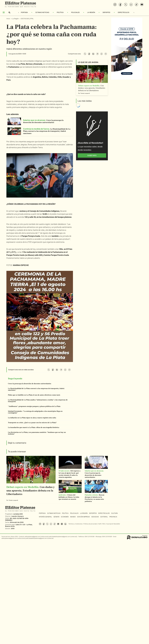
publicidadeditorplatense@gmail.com (59, 537)
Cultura (114, 513)
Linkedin (65, 524)
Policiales (75, 12)
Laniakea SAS (18, 514)
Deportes (106, 12)
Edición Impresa (84, 517)
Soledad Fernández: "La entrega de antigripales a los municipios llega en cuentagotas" (35, 412)
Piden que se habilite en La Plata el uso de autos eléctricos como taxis (34, 395)
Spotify (62, 524)
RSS (104, 524)
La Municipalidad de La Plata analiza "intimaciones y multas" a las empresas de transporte (38, 401)
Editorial (104, 517)
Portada (24, 12)
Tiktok (55, 524)
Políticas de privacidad (90, 524)
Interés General (45, 517)
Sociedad (95, 517)
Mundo (73, 517)
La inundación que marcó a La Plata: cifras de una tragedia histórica (34, 427)
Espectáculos (124, 12)
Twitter (47, 524)
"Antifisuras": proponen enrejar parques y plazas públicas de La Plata (34, 406)
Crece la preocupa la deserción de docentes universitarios (30, 384)
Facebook (44, 524)
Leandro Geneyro (18, 516)
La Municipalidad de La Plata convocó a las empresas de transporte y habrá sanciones (36, 389)
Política (60, 12)
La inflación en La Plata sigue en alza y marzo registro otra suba (32, 418)
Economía (65, 517)
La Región (91, 12)
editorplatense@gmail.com (32, 537)
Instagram (40, 524)
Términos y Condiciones (75, 524)
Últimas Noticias (42, 12)
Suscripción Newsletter (113, 524)
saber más (92, 155)
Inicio (8, 19)
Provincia (113, 517)
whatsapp (51, 524)
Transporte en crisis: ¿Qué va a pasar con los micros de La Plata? (32, 423)
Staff (100, 524)
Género (56, 517)
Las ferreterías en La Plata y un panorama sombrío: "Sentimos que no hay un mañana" (37, 433)
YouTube (58, 524)
